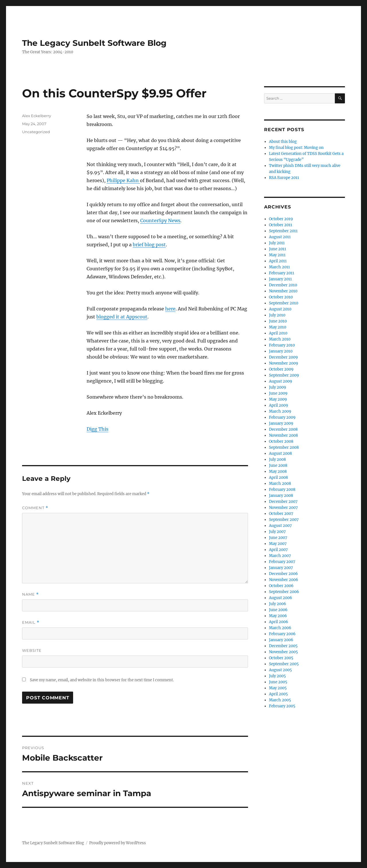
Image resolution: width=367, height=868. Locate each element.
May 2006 (278, 616)
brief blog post (149, 245)
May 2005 (278, 688)
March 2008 (280, 484)
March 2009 (280, 411)
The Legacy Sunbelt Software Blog (94, 43)
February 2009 (282, 417)
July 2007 (277, 532)
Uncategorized (36, 132)
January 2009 (281, 423)
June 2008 (278, 466)
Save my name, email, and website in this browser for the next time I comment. (102, 680)
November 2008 (283, 435)
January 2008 (281, 496)
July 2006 (278, 604)
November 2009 (284, 363)
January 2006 (281, 640)
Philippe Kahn (123, 180)
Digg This (97, 429)
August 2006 (281, 598)
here (170, 309)
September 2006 (284, 592)
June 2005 (278, 682)
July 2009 (278, 387)
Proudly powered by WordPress (118, 843)
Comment (35, 508)
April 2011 (278, 261)
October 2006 (281, 586)
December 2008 (283, 429)
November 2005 (283, 652)
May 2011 (277, 255)
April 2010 (278, 333)
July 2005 (277, 676)
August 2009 (281, 381)
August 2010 (280, 309)
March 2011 (279, 267)
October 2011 (281, 225)
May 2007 (278, 544)
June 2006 (278, 610)
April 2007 (278, 550)
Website (32, 650)
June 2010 (278, 321)
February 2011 (282, 273)
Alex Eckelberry (37, 116)
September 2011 (283, 231)
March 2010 (280, 339)
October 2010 (281, 297)
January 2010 (281, 351)
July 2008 (277, 459)
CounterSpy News (160, 221)
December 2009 (283, 357)
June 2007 (278, 538)
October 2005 (281, 658)
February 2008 (282, 490)
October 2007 (281, 514)
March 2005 (280, 700)
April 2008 (278, 478)
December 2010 (283, 285)
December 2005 (283, 646)
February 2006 (282, 634)
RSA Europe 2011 (284, 178)
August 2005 (280, 670)
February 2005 (282, 706)
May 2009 (278, 399)
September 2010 (284, 303)
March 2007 (280, 556)
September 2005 (284, 664)
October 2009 (281, 369)
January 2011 (280, 279)
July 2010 (277, 315)
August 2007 (280, 526)
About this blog (283, 142)
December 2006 (283, 574)
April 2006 (279, 622)
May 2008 (278, 472)
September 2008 (284, 447)
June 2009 (278, 393)
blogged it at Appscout (122, 317)
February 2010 (282, 345)
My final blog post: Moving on (296, 148)
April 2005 (278, 694)
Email (31, 622)
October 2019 (281, 219)
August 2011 (280, 237)
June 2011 (278, 249)
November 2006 (284, 580)
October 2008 (281, 441)
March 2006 (280, 628)
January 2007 (281, 568)
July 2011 (277, 243)
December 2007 (283, 502)
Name (30, 594)
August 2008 (280, 453)
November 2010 (283, 291)
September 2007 (284, 520)
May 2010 (278, 327)
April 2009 (279, 405)
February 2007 (282, 562)
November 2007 (283, 508)
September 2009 (284, 375)
